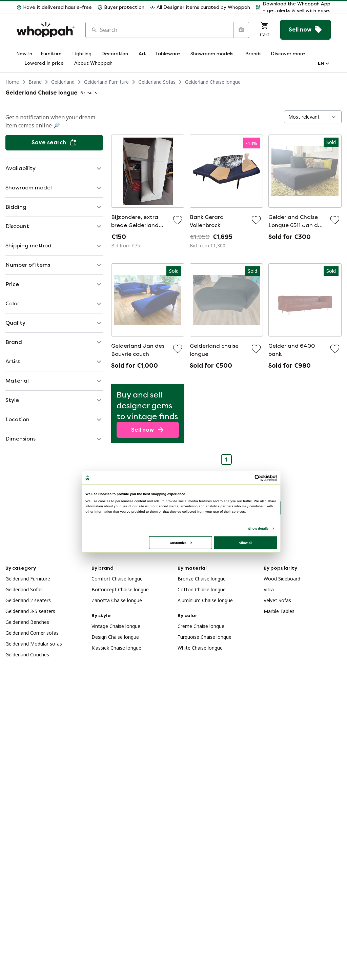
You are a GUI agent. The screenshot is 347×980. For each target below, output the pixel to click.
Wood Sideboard (282, 579)
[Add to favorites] (178, 220)
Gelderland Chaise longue (213, 82)
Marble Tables (279, 611)
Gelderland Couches (27, 655)
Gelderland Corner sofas (32, 633)
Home (12, 82)
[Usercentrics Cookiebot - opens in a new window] (258, 478)
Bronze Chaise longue (202, 579)
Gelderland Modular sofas (34, 644)
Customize (181, 542)
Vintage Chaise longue (116, 626)
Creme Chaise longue (201, 626)
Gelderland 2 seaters (28, 600)
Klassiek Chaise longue (116, 648)
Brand (35, 82)
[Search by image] (241, 30)
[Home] (45, 30)
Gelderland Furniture (106, 82)
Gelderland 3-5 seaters (30, 611)
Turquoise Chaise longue (205, 637)
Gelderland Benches (27, 622)
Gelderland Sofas (157, 82)
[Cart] (265, 30)
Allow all (245, 542)
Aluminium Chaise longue (205, 600)
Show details (258, 528)
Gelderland (63, 82)
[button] (54, 7)
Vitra (269, 589)
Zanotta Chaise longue (117, 600)
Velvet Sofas (277, 600)
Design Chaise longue (115, 637)
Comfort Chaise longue (117, 579)
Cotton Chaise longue (202, 589)
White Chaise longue (200, 648)
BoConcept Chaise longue (120, 589)
